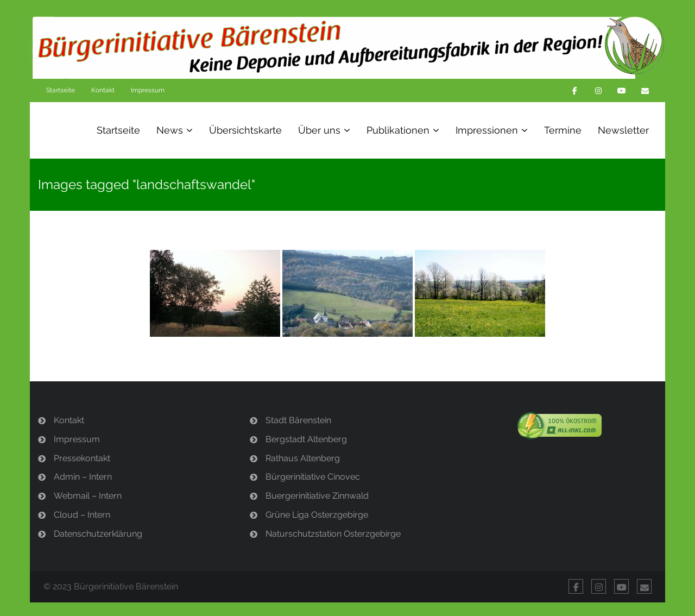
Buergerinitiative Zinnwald (317, 496)
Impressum (148, 90)
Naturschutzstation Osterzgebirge (333, 534)
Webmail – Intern (88, 496)
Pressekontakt (82, 458)
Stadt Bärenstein (298, 420)
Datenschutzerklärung (98, 534)
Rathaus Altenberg (303, 458)
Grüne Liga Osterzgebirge (317, 515)
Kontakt (103, 90)
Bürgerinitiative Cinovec (313, 477)
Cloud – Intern (82, 515)
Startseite (61, 90)
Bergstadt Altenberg (306, 439)
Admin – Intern (83, 477)
